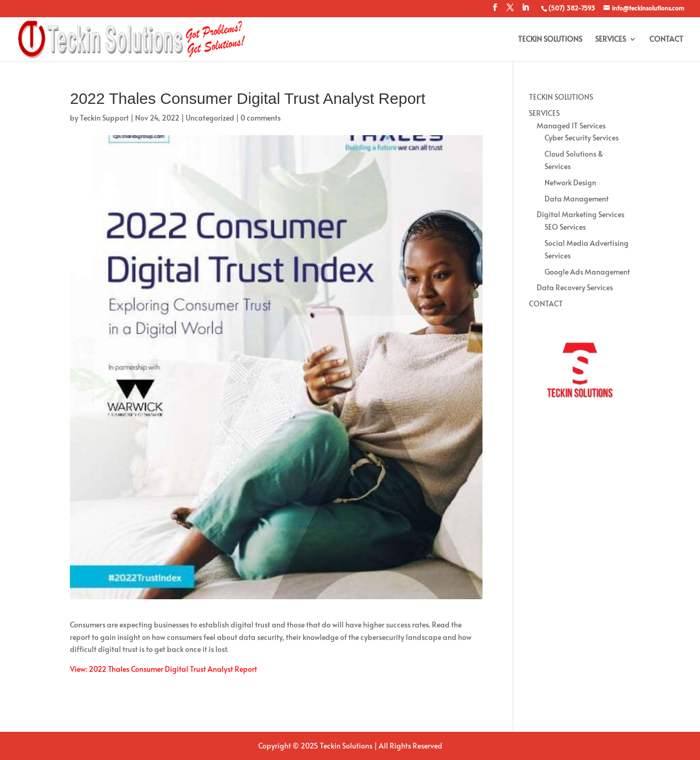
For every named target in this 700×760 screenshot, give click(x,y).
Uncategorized (210, 118)
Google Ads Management (587, 272)
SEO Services (565, 227)
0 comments (261, 118)
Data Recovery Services (575, 287)
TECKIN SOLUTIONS (550, 40)
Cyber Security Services (582, 138)
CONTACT (666, 40)
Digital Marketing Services (581, 214)
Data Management (577, 199)
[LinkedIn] (525, 10)
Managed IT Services (571, 126)
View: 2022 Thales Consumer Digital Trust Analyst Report (164, 669)
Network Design (570, 182)
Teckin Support (104, 118)
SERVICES (611, 40)
